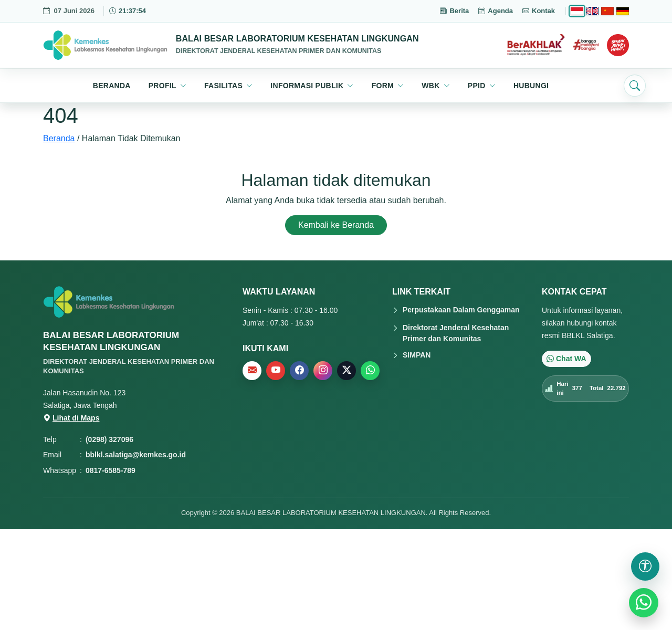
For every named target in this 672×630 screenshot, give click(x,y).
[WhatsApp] (644, 603)
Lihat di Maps (71, 418)
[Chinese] (607, 11)
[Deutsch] (623, 11)
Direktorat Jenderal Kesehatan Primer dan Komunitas (456, 333)
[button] (167, 86)
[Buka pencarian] (635, 86)
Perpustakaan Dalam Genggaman (461, 310)
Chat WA (566, 359)
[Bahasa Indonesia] (577, 11)
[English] (592, 11)
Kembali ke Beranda (336, 225)
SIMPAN (417, 355)
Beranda (59, 138)
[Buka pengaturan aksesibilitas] (645, 566)
